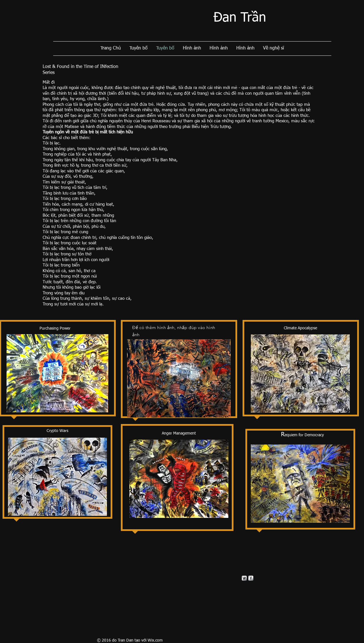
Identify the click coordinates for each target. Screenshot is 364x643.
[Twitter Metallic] (244, 578)
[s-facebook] (251, 578)
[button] (179, 378)
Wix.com (155, 640)
